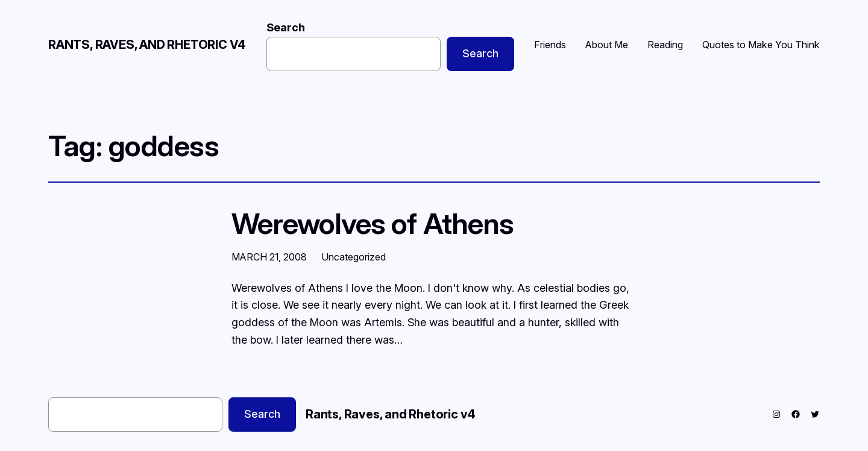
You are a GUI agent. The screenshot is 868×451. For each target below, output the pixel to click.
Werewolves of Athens (373, 223)
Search (286, 27)
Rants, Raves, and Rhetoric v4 (147, 45)
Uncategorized (354, 257)
